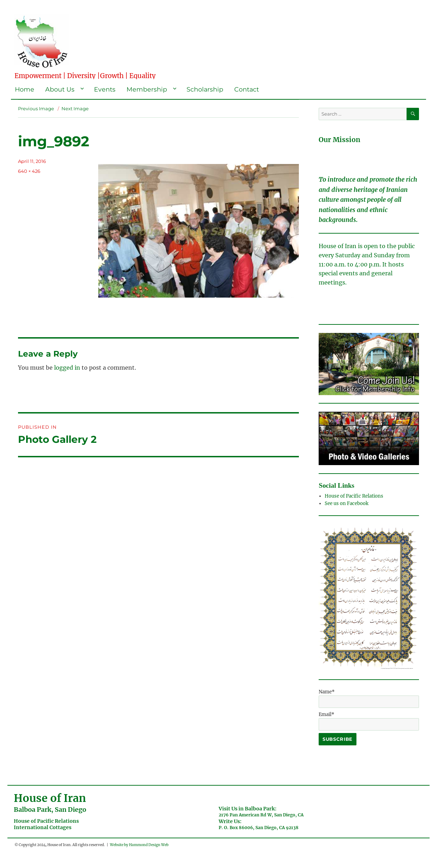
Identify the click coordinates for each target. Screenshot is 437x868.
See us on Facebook (347, 503)
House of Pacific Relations (354, 496)
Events (105, 89)
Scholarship (205, 89)
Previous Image (36, 108)
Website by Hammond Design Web (139, 845)
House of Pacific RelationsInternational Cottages (46, 824)
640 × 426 (29, 171)
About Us (60, 89)
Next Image (75, 108)
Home (25, 89)
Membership (147, 89)
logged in (67, 368)
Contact (247, 89)
